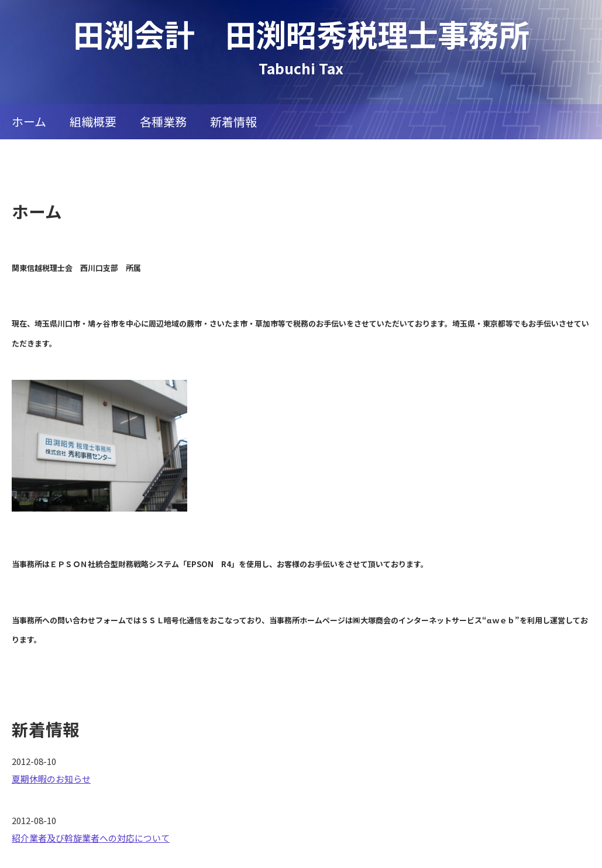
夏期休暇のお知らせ (51, 779)
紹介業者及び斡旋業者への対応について (91, 838)
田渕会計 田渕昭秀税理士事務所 (301, 34)
